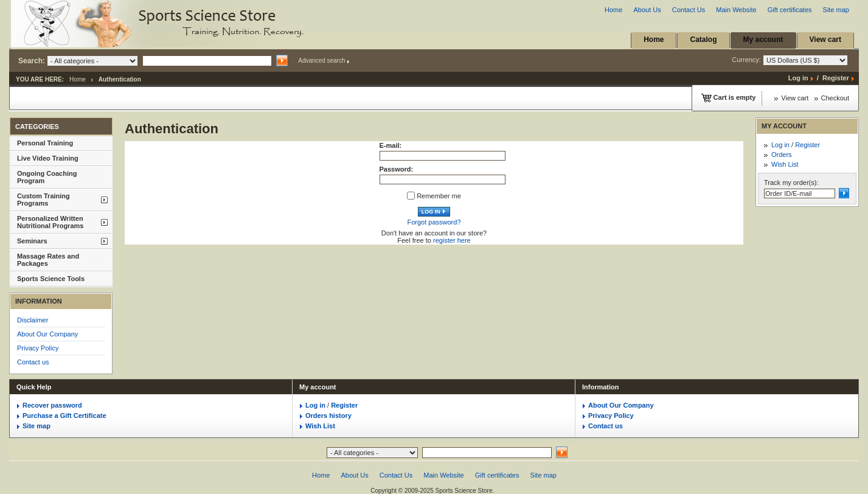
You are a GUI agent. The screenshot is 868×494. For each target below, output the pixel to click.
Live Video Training (48, 158)
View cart (825, 40)
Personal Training (45, 143)
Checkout (835, 98)
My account (763, 40)
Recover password (52, 405)
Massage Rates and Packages (48, 260)
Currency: (790, 60)
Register (836, 78)
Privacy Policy (38, 348)
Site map (836, 10)
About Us (647, 10)
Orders (782, 155)
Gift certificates (790, 10)
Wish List (785, 164)
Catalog (703, 40)
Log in (798, 78)
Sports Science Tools (51, 279)
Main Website (736, 10)
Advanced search (321, 61)
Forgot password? (434, 222)
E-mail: (391, 145)
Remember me (439, 196)
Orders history (328, 416)
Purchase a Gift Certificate (64, 416)
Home (613, 10)
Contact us (33, 362)
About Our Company (47, 334)
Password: (397, 169)
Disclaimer (33, 320)
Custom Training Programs (43, 200)
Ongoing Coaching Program (47, 177)
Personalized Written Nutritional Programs (50, 222)
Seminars (32, 241)
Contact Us (689, 10)
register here (452, 240)
